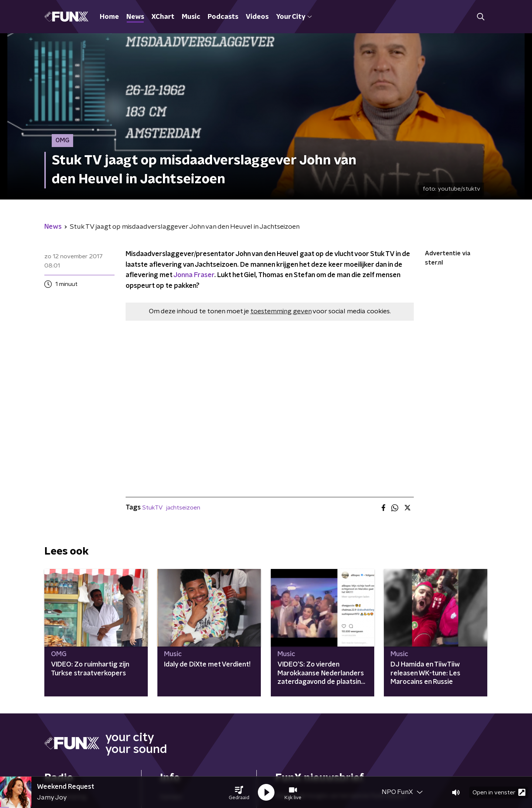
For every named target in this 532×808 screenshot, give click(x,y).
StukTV (152, 508)
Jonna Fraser (194, 275)
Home (109, 17)
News (135, 17)
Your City (294, 17)
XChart (163, 17)
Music (191, 17)
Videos (257, 17)
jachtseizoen (183, 508)
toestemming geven (281, 311)
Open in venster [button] (499, 792)
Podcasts (223, 17)
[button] (239, 792)
